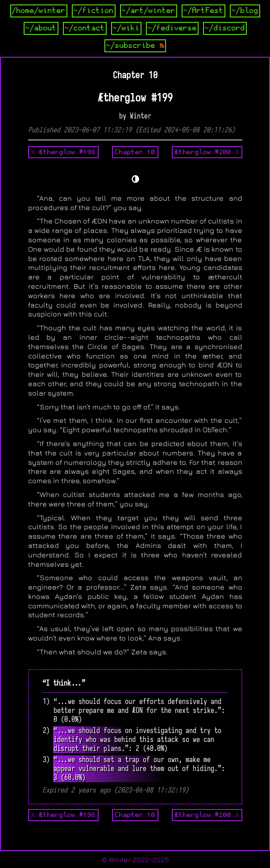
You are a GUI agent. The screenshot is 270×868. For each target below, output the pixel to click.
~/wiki (126, 28)
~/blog (245, 11)
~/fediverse (172, 28)
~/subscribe (135, 46)
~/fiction (94, 11)
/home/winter (39, 11)
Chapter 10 (135, 152)
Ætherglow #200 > (207, 152)
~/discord (225, 28)
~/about (41, 28)
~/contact (85, 28)
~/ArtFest (204, 11)
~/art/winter (149, 11)
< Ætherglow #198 (63, 152)
